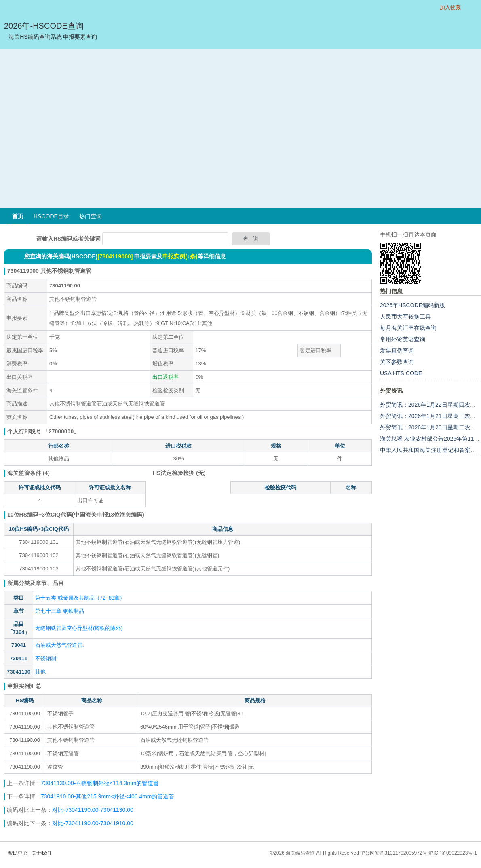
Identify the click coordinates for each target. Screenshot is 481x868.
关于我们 (41, 853)
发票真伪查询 (397, 351)
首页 (18, 216)
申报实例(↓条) (180, 256)
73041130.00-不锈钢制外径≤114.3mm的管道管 (100, 783)
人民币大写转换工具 (405, 317)
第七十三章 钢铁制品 (60, 611)
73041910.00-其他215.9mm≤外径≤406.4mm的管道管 (108, 796)
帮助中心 (18, 853)
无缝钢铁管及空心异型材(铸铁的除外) (79, 628)
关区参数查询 (397, 362)
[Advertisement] (76, 128)
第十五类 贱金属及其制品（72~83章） (80, 598)
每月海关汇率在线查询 (408, 328)
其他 (40, 672)
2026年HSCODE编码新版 (412, 305)
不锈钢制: (46, 658)
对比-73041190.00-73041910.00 (93, 823)
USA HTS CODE (401, 373)
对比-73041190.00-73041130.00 (93, 810)
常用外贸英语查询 (403, 339)
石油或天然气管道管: (60, 645)
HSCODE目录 (51, 216)
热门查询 (91, 216)
